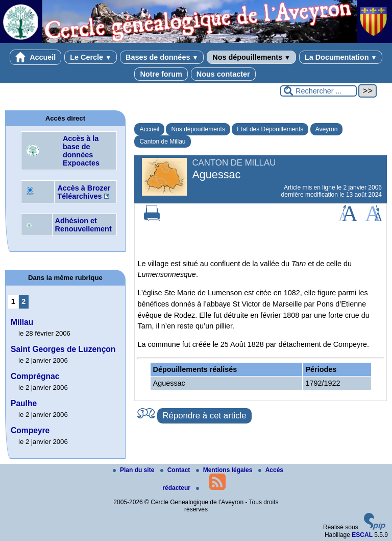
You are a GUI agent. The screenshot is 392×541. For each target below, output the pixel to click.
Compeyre (30, 430)
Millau (22, 322)
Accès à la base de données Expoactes (81, 151)
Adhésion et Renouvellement (83, 225)
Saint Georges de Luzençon (63, 349)
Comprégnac (35, 376)
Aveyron (327, 129)
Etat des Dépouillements (270, 129)
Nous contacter (223, 74)
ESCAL (362, 535)
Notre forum (161, 74)
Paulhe (24, 403)
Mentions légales (225, 470)
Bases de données (162, 57)
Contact (176, 470)
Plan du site (134, 470)
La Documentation (341, 57)
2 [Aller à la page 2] (23, 301)
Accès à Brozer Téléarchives (84, 192)
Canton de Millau (162, 142)
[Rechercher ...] (318, 91)
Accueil (36, 57)
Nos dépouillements (251, 57)
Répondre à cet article (204, 416)
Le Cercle (91, 57)
